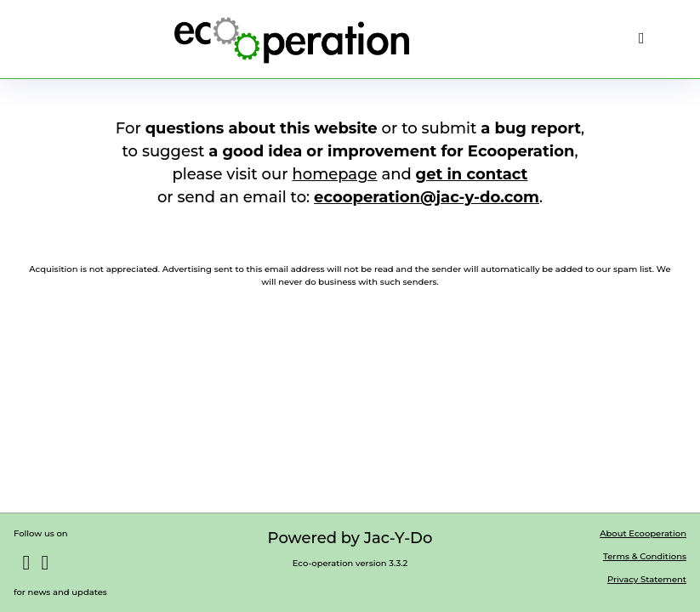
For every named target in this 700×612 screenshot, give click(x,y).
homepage (334, 174)
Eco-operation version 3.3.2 (350, 563)
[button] (291, 39)
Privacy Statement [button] (647, 579)
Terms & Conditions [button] (645, 556)
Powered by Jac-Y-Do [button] (350, 538)
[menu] (642, 39)
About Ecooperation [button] (643, 533)
